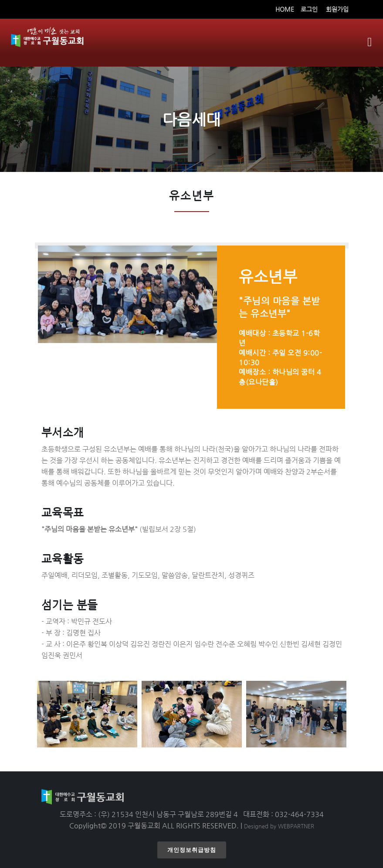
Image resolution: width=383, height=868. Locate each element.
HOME (285, 9)
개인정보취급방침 (192, 850)
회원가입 (337, 9)
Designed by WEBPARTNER (279, 826)
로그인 (309, 9)
